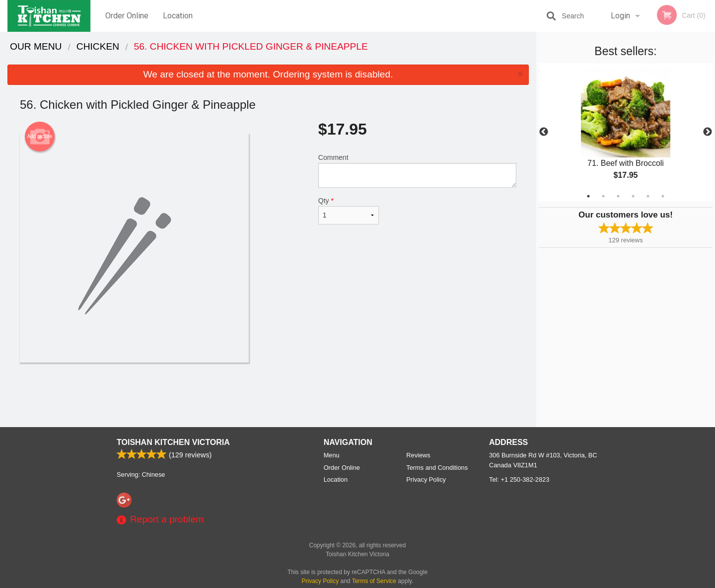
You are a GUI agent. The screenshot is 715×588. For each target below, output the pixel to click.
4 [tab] (633, 196)
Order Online (127, 16)
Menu (332, 455)
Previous (544, 132)
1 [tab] (588, 196)
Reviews (418, 455)
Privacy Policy (426, 479)
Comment (417, 171)
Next (708, 132)
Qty (349, 211)
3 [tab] (618, 196)
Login (620, 16)
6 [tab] (663, 196)
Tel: (519, 479)
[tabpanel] (626, 132)
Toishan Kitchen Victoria (173, 442)
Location (178, 16)
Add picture (40, 137)
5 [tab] (648, 196)
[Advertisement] (268, 395)
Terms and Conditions (437, 468)
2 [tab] (603, 196)
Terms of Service (374, 581)
